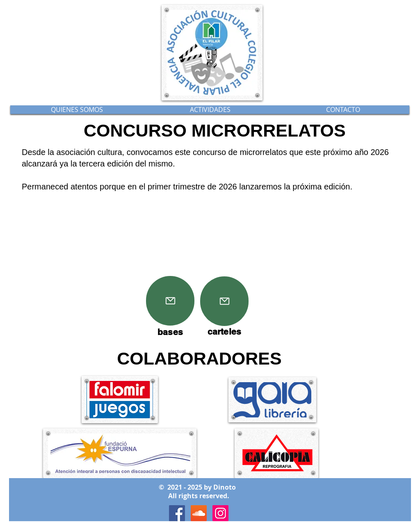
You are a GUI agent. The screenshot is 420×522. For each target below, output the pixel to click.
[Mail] (170, 301)
